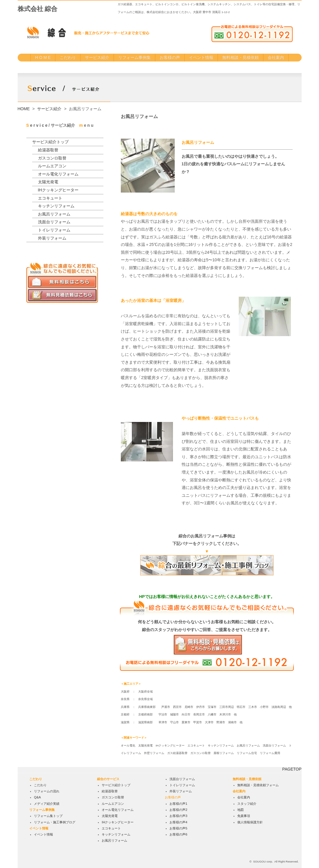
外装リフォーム (52, 238)
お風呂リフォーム (54, 214)
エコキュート (50, 198)
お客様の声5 (178, 828)
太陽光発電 (48, 182)
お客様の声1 (178, 804)
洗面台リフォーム (54, 222)
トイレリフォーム (54, 230)
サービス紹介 (97, 57)
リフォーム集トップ (48, 816)
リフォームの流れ (47, 791)
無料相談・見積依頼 (240, 57)
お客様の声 (170, 57)
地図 (240, 810)
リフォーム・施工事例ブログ (55, 822)
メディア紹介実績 (47, 804)
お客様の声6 (178, 834)
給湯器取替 (48, 150)
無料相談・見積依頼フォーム (258, 785)
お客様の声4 (178, 822)
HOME (24, 109)
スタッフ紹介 (247, 804)
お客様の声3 (178, 816)
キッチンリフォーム (56, 206)
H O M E (43, 57)
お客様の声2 (178, 810)
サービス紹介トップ (50, 142)
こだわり (68, 57)
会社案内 (276, 57)
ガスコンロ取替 (52, 158)
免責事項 (244, 816)
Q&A (37, 798)
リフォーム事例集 (134, 57)
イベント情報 (201, 57)
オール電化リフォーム (58, 174)
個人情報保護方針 (250, 822)
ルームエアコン (52, 166)
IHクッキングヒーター (58, 190)
